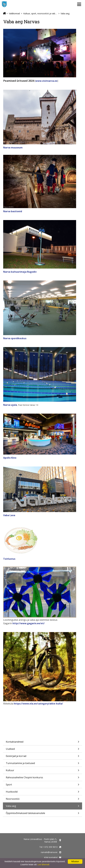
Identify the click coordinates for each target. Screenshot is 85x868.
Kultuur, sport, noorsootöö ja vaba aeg (40, 13)
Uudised (42, 750)
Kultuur (42, 771)
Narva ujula (10, 405)
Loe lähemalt (43, 865)
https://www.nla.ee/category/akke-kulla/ (38, 704)
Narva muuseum (13, 148)
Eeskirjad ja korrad (42, 757)
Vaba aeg (65, 13)
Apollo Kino (10, 458)
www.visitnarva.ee (46, 81)
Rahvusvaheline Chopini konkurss (42, 778)
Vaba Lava (9, 515)
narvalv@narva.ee (49, 852)
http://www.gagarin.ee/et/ (29, 623)
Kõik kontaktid (51, 857)
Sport (42, 785)
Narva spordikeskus (15, 338)
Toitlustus (9, 559)
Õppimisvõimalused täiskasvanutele (42, 814)
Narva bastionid (13, 211)
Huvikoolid (42, 793)
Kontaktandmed (42, 743)
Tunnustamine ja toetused (42, 764)
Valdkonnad (14, 13)
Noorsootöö (42, 800)
